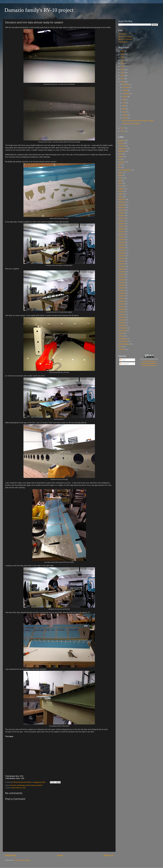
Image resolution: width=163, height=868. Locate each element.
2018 (123, 76)
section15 (122, 224)
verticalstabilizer (124, 344)
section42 (122, 290)
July (124, 100)
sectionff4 (122, 320)
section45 (122, 298)
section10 (122, 210)
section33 (122, 266)
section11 (122, 213)
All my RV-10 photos (125, 39)
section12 (122, 215)
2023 (123, 60)
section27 (122, 250)
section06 (122, 199)
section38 (122, 280)
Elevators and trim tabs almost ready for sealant (138, 121)
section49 (122, 307)
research (121, 189)
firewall (121, 157)
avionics (121, 143)
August (125, 97)
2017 (123, 79)
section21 (122, 234)
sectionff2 (122, 314)
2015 (123, 128)
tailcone (121, 336)
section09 (39, 785)
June (124, 103)
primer (27, 785)
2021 (123, 66)
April (124, 109)
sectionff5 (122, 323)
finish (120, 154)
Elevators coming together (131, 124)
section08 (122, 205)
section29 (122, 256)
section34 (122, 269)
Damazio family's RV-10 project (39, 10)
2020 (123, 69)
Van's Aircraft (123, 42)
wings (120, 347)
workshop (122, 349)
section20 (122, 231)
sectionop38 (123, 328)
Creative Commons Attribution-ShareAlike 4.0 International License (149, 363)
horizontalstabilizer (125, 170)
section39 (122, 282)
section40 (122, 285)
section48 (122, 304)
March (125, 112)
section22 (122, 237)
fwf (119, 165)
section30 (122, 258)
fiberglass (122, 151)
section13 (122, 218)
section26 (122, 248)
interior (121, 173)
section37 (122, 277)
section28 (122, 253)
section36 (122, 274)
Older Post (108, 855)
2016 (123, 82)
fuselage (121, 162)
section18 (122, 229)
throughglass (123, 339)
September (126, 94)
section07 (122, 202)
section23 (122, 240)
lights (120, 175)
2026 (123, 51)
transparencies (123, 341)
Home (60, 855)
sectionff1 (122, 312)
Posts (123, 360)
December (126, 84)
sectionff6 (122, 325)
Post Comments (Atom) (22, 860)
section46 (122, 301)
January (125, 118)
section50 (122, 309)
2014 (123, 131)
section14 (122, 221)
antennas (121, 140)
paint (120, 181)
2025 (123, 54)
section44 (122, 296)
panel (120, 183)
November (126, 87)
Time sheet (122, 34)
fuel (120, 159)
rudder (120, 194)
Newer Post (11, 855)
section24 (122, 242)
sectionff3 (122, 317)
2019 (123, 72)
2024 (123, 57)
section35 (122, 272)
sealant (121, 197)
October (125, 90)
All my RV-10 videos (125, 36)
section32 (122, 264)
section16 (122, 226)
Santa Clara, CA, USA (18, 788)
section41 (122, 288)
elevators (13, 785)
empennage (21, 785)
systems (121, 333)
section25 (122, 245)
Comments (124, 364)
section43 (122, 293)
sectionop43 (123, 331)
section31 (122, 261)
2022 (123, 63)
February (125, 115)
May (124, 106)
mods (120, 178)
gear (120, 167)
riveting (32, 785)
